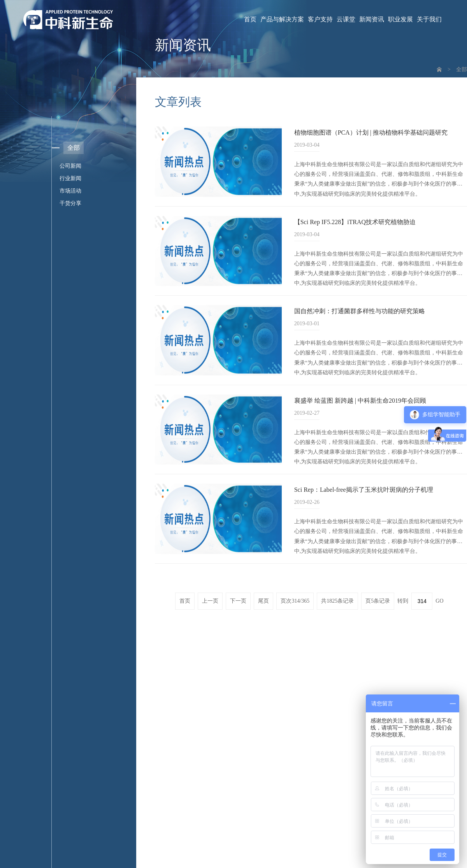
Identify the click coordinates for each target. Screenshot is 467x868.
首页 (250, 19)
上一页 (210, 601)
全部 (462, 69)
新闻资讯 (372, 19)
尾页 (263, 601)
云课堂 (346, 19)
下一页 (238, 601)
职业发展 (400, 19)
